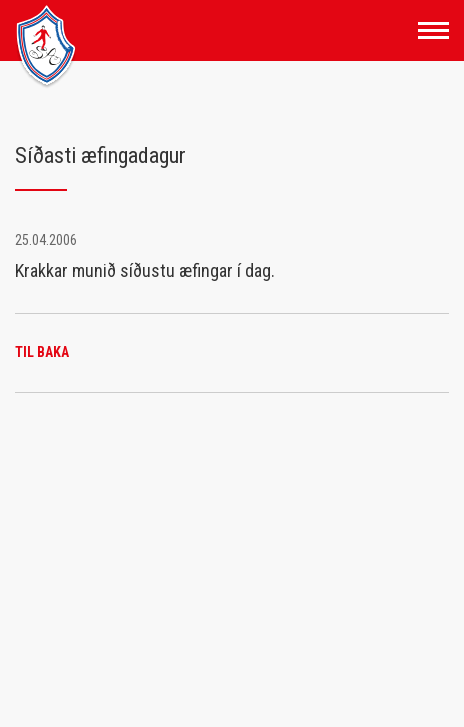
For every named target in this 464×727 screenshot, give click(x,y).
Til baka (42, 352)
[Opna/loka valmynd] (433, 30)
